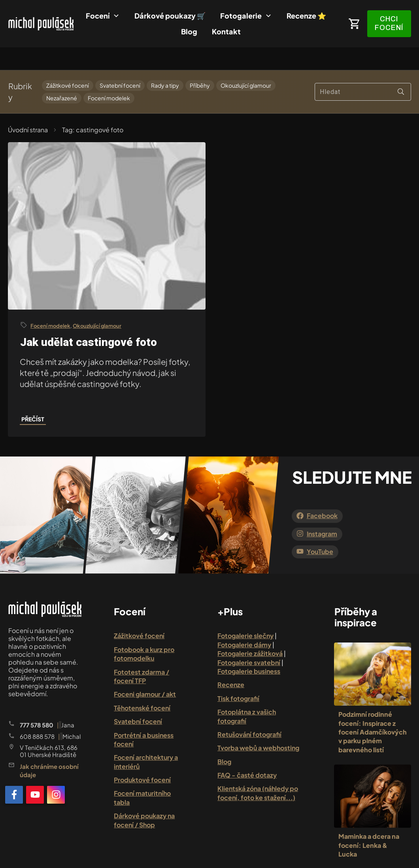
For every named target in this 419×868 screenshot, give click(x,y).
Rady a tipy (165, 63)
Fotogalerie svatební (249, 640)
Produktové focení (142, 757)
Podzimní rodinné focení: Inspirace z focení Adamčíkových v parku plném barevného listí (373, 709)
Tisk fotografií (238, 676)
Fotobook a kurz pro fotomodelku (144, 631)
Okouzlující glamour (246, 63)
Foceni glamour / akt (145, 672)
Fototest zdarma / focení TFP (142, 653)
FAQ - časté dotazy (247, 752)
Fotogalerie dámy (244, 622)
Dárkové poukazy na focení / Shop (144, 798)
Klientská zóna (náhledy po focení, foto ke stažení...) (258, 770)
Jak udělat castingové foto (89, 320)
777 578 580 (37, 702)
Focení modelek (109, 76)
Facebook (322, 493)
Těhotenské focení (142, 685)
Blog (224, 739)
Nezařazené (62, 76)
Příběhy (200, 63)
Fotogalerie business (249, 649)
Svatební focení (120, 63)
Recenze (231, 662)
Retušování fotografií (249, 712)
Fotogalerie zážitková (250, 631)
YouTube (320, 529)
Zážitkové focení (68, 63)
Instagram (322, 511)
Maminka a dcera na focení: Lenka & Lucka (369, 823)
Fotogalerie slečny (245, 613)
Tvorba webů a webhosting (258, 725)
